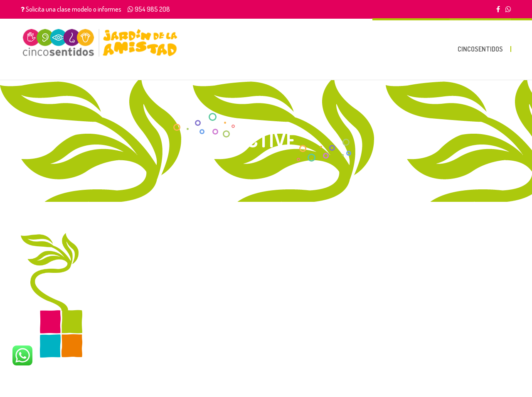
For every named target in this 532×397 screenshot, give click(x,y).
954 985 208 (152, 9)
